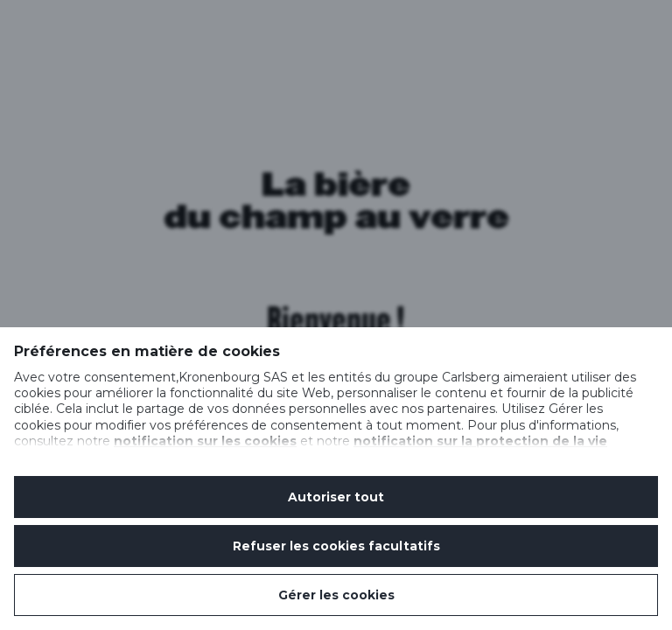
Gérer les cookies (336, 595)
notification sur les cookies (205, 441)
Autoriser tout (336, 497)
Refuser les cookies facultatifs (336, 546)
